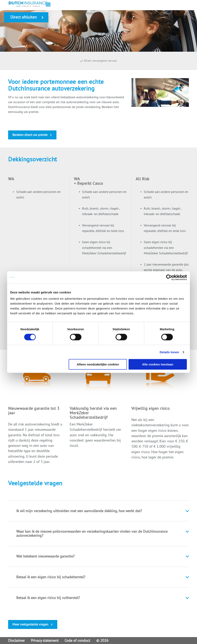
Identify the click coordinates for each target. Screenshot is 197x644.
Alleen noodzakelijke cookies (98, 364)
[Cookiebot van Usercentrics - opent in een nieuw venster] (169, 277)
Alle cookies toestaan (158, 364)
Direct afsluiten (24, 17)
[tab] (98, 511)
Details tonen (169, 352)
